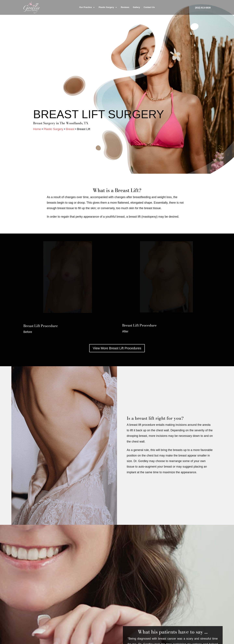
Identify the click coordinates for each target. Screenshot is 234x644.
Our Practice (86, 7)
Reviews (125, 7)
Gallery (136, 7)
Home (37, 129)
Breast (70, 129)
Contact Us (149, 7)
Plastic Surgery (106, 7)
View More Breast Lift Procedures (117, 348)
